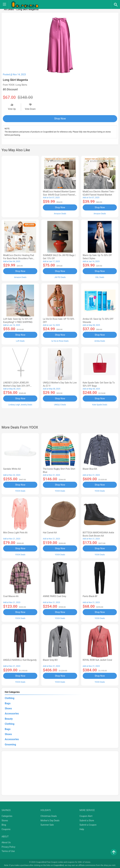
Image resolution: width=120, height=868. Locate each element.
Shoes (8, 708)
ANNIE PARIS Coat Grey (54, 596)
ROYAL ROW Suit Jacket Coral (97, 659)
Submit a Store (87, 820)
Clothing (10, 697)
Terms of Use (8, 851)
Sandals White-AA (12, 469)
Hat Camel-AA (50, 532)
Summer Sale (47, 824)
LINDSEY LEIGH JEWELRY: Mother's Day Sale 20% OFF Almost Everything (17, 386)
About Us (6, 842)
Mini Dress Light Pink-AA (15, 532)
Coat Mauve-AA (11, 596)
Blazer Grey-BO (50, 659)
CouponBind (59, 865)
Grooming (10, 744)
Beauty (9, 718)
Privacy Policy (8, 846)
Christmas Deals (49, 815)
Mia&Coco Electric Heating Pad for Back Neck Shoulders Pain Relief (19, 258)
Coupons (6, 828)
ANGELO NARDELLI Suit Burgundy (20, 659)
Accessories (12, 713)
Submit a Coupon (88, 824)
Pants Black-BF (90, 596)
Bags (8, 703)
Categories (7, 815)
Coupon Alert (86, 815)
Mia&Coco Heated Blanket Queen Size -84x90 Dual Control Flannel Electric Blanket (59, 195)
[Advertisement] (20, 186)
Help (82, 828)
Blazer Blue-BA (90, 469)
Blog (4, 824)
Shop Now (60, 119)
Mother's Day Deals (50, 820)
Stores (5, 820)
